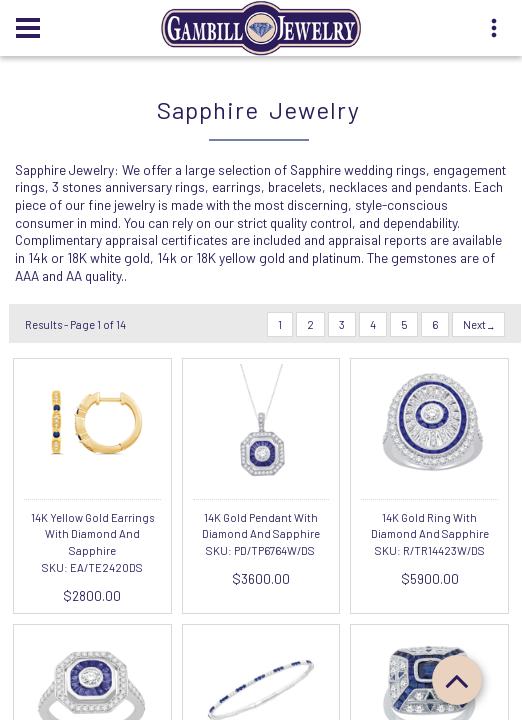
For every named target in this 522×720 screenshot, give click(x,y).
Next (478, 324)
